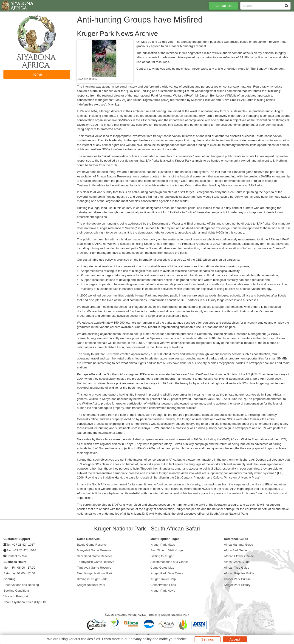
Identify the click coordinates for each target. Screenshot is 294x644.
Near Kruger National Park (95, 573)
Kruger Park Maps (163, 545)
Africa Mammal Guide (239, 545)
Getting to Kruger (162, 556)
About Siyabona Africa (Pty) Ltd (25, 602)
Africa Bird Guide (235, 550)
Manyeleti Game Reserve (94, 550)
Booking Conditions (17, 591)
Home (37, 74)
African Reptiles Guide (239, 573)
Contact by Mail (17, 556)
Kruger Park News (163, 591)
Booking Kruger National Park (169, 615)
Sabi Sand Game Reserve (95, 556)
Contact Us (223, 6)
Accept (235, 639)
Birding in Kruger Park (92, 579)
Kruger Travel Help (163, 579)
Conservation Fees (163, 585)
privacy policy (141, 639)
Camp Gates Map (162, 568)
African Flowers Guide (239, 556)
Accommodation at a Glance (170, 562)
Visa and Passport (16, 596)
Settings (208, 639)
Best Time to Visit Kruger (167, 550)
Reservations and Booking (21, 585)
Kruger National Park (91, 585)
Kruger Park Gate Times (167, 573)
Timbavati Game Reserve (94, 568)
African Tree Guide (237, 568)
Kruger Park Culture (237, 579)
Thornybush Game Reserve (96, 562)
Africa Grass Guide (237, 562)
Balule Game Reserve (92, 545)
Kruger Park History (237, 585)
